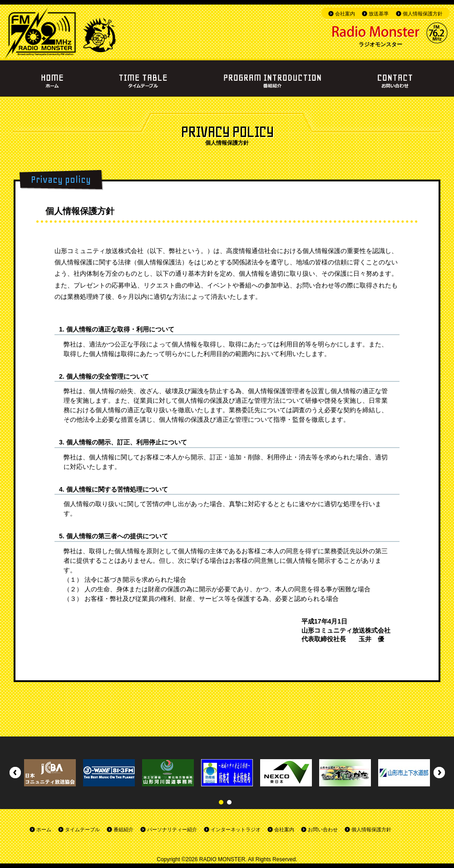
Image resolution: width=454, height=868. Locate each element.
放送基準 (379, 14)
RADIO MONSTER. (223, 859)
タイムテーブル (82, 829)
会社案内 (345, 14)
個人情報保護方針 (423, 14)
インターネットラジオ (236, 829)
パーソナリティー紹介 (172, 829)
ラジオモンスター (380, 44)
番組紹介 (123, 829)
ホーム (44, 829)
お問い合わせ (323, 829)
